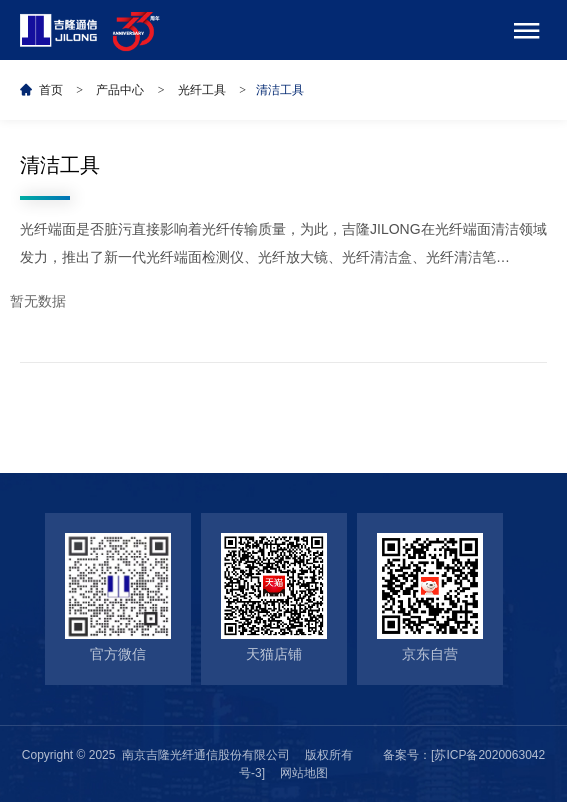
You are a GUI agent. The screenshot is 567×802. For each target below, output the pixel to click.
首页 (51, 90)
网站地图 (304, 773)
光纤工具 (202, 90)
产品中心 (120, 90)
